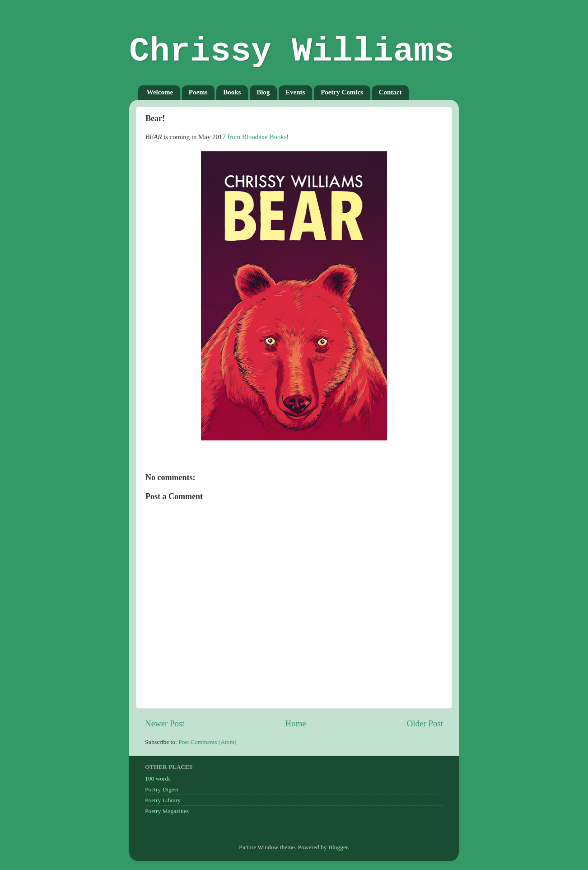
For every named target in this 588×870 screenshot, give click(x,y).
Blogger (338, 847)
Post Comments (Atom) (207, 742)
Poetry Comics (342, 92)
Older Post (425, 723)
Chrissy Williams (292, 52)
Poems (198, 92)
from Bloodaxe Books (257, 137)
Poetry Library (163, 800)
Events (295, 92)
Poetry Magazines (167, 811)
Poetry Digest (162, 789)
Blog (263, 92)
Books (232, 92)
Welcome (160, 92)
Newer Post (165, 723)
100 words (158, 779)
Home (296, 723)
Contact (390, 92)
